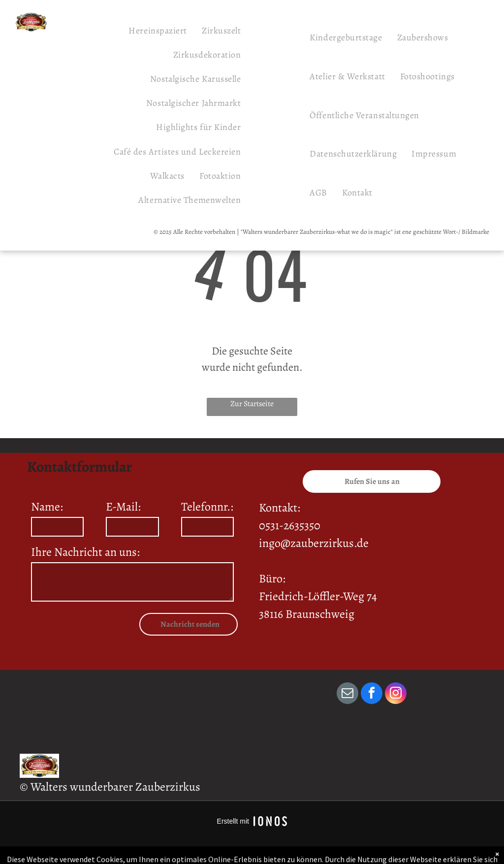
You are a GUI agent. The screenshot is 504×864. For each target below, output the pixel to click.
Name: (47, 507)
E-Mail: (123, 507)
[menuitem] (158, 30)
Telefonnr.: (207, 507)
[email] (347, 694)
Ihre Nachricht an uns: (85, 552)
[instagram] (396, 694)
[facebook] (372, 694)
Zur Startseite (252, 404)
